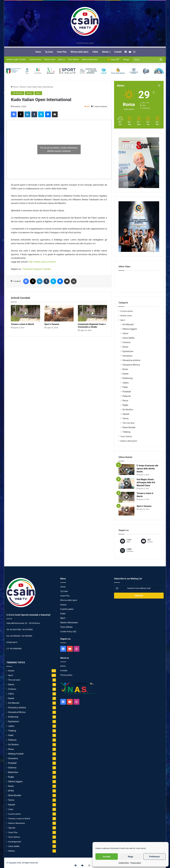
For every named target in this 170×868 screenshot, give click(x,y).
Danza (125, 347)
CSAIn (95, 52)
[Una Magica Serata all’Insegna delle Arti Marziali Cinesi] (126, 483)
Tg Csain (49, 52)
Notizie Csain (50, 59)
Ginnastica (127, 356)
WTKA (11, 791)
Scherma (12, 768)
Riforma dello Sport (80, 52)
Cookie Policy (124, 863)
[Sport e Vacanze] (59, 313)
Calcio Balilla (128, 338)
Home (38, 52)
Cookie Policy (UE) (68, 631)
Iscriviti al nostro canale (85, 43)
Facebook (27, 269)
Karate (125, 374)
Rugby (125, 405)
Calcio (125, 333)
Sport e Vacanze (52, 324)
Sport (60, 59)
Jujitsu (126, 383)
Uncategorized (14, 842)
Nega (130, 857)
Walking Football (16, 754)
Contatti (118, 52)
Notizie (105, 52)
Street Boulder (129, 427)
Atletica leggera (130, 329)
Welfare (11, 851)
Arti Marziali (17, 93)
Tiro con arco (129, 423)
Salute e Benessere (90, 59)
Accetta (107, 857)
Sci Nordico (128, 410)
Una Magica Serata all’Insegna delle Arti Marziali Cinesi (146, 482)
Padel (125, 387)
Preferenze (154, 857)
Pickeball (127, 392)
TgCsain (12, 828)
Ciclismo (126, 342)
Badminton (13, 772)
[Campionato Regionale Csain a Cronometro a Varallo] (93, 313)
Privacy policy (136, 863)
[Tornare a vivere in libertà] (25, 313)
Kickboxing (127, 378)
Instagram (37, 269)
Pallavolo (127, 396)
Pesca (125, 401)
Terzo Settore (73, 59)
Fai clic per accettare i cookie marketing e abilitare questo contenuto (59, 149)
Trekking (126, 432)
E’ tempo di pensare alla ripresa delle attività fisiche (147, 469)
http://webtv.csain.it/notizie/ (42, 262)
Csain (11, 809)
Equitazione (128, 351)
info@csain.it (12, 642)
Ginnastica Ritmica (131, 365)
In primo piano (35, 59)
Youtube (47, 269)
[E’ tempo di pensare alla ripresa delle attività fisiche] (126, 470)
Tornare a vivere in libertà (22, 324)
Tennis (125, 418)
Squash (126, 414)
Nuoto (125, 369)
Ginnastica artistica (131, 360)
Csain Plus (62, 52)
